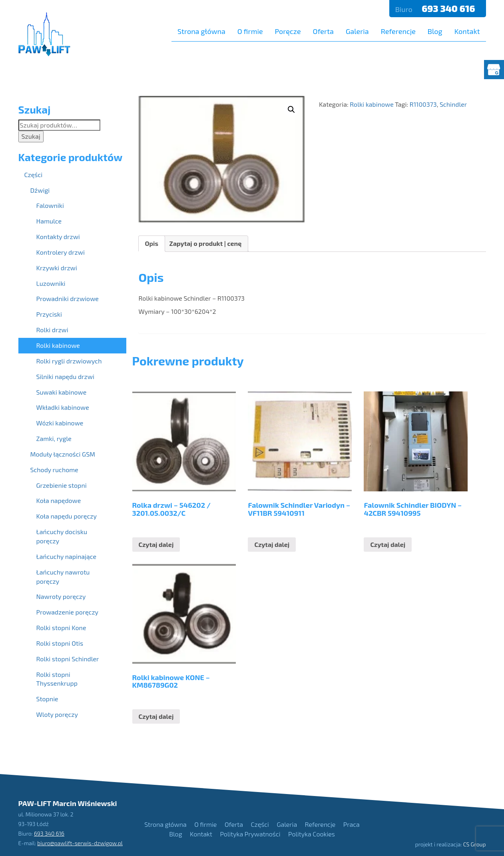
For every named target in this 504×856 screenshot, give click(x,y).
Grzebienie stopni (62, 485)
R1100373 (423, 104)
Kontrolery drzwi (61, 252)
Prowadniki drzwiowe (68, 298)
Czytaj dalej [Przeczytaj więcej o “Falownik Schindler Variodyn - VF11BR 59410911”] (272, 544)
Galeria (357, 31)
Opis (152, 243)
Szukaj (31, 136)
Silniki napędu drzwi (65, 376)
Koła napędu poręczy (67, 516)
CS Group (475, 844)
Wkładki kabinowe (63, 407)
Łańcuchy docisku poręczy (62, 536)
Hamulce (49, 221)
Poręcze (288, 31)
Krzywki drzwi (57, 268)
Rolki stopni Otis (60, 643)
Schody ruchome (54, 470)
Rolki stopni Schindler (68, 659)
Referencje (398, 31)
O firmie (250, 31)
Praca (352, 824)
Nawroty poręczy (61, 596)
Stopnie (47, 699)
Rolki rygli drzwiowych (69, 361)
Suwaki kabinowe (62, 392)
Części (34, 175)
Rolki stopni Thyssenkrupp (57, 679)
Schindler (453, 104)
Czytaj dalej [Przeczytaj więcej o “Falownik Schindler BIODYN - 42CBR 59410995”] (388, 544)
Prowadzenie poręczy (68, 612)
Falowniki (50, 205)
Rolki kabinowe (372, 104)
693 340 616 (449, 8)
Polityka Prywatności (250, 834)
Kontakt (467, 31)
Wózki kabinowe (60, 423)
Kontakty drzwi (58, 236)
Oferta (323, 31)
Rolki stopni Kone (61, 628)
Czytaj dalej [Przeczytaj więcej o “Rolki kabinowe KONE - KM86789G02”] (156, 716)
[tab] (152, 244)
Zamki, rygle (54, 438)
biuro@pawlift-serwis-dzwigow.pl (80, 843)
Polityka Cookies (312, 834)
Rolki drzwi (52, 330)
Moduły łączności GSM (63, 454)
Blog (435, 31)
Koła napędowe (59, 500)
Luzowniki (51, 283)
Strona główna (201, 31)
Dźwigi (40, 190)
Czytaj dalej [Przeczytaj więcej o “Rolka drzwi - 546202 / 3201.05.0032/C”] (156, 544)
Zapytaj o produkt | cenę (206, 243)
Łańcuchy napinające (67, 556)
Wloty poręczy (57, 714)
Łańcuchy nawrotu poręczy (63, 577)
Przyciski (49, 314)
